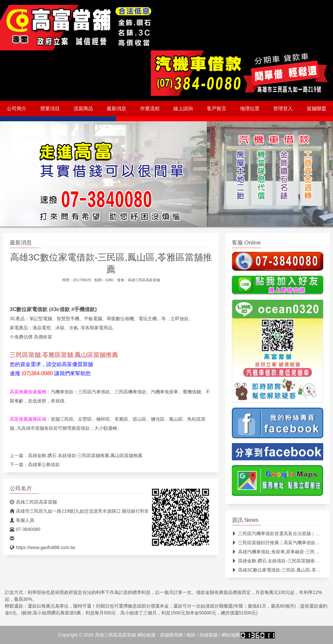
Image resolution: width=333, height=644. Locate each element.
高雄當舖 (208, 635)
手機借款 (85, 309)
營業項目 (50, 109)
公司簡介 (17, 109)
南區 (191, 635)
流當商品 (83, 109)
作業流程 (150, 109)
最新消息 (116, 109)
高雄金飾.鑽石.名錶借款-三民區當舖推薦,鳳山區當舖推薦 (85, 455)
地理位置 (250, 109)
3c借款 (62, 309)
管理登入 (283, 109)
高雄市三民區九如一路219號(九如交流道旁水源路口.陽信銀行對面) (80, 511)
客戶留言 (217, 109)
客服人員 (22, 520)
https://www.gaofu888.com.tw (42, 547)
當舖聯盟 (316, 109)
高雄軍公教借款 (44, 465)
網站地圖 (231, 635)
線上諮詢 (183, 109)
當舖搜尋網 (171, 635)
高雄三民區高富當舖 (144, 280)
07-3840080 (25, 529)
